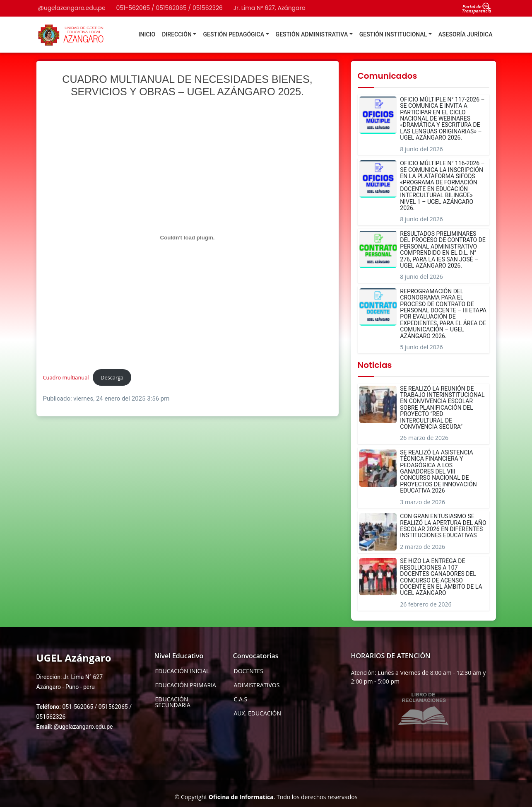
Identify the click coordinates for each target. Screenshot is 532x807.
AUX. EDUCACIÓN (258, 713)
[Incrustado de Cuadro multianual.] (188, 237)
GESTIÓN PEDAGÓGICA (234, 34)
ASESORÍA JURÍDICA (466, 34)
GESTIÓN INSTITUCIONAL (393, 34)
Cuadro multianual (66, 377)
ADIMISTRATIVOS (257, 685)
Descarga (112, 377)
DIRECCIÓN (177, 34)
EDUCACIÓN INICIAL (182, 671)
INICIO (147, 34)
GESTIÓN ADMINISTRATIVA (312, 34)
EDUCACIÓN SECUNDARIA (173, 702)
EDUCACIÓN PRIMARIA (186, 685)
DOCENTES (249, 671)
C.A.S (241, 699)
